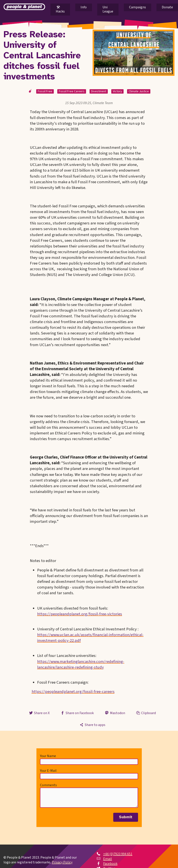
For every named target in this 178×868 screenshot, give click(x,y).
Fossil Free (45, 91)
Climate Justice (139, 91)
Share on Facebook (77, 713)
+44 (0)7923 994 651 (118, 854)
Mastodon (115, 713)
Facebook (110, 864)
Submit (126, 817)
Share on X (39, 713)
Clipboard (146, 713)
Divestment (99, 91)
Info (84, 7)
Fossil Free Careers (72, 91)
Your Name (48, 756)
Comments (48, 785)
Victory (117, 91)
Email (108, 859)
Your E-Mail (48, 771)
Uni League (108, 9)
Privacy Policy (62, 862)
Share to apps (92, 725)
